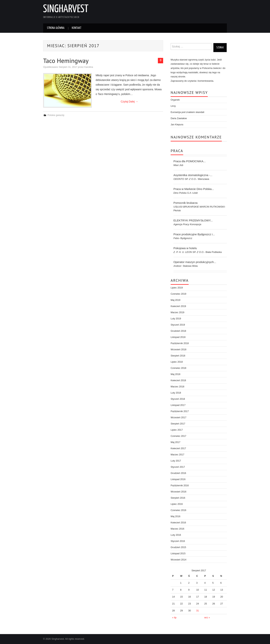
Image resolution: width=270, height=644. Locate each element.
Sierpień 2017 (178, 424)
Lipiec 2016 (177, 504)
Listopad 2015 (178, 554)
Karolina (89, 67)
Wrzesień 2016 (178, 492)
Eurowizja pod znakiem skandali (187, 112)
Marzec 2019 (177, 312)
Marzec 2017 (177, 455)
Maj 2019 (175, 300)
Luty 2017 (176, 461)
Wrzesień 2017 (178, 418)
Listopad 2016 (178, 479)
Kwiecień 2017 (178, 448)
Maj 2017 (175, 442)
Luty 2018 (176, 393)
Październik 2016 (180, 486)
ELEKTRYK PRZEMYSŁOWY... (193, 220)
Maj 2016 (175, 516)
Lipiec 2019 (177, 288)
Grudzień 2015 (178, 547)
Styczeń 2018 (178, 399)
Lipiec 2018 (177, 362)
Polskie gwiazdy (56, 115)
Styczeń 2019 (178, 325)
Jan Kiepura (177, 125)
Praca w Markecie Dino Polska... (194, 189)
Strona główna (56, 28)
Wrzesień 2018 (178, 350)
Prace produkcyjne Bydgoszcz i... (194, 234)
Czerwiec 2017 (178, 436)
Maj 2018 (175, 374)
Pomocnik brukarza (185, 203)
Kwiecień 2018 (178, 380)
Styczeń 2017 (178, 467)
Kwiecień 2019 (178, 306)
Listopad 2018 (178, 337)
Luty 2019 (176, 319)
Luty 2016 (176, 535)
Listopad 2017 (178, 405)
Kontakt (77, 28)
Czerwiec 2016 (178, 510)
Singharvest (66, 9)
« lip (174, 618)
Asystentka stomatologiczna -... (193, 175)
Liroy (173, 106)
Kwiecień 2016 (178, 523)
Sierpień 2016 (178, 498)
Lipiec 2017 (177, 430)
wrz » (207, 618)
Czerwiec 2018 (178, 368)
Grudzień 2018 (178, 331)
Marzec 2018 (177, 387)
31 (198, 611)
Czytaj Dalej (129, 102)
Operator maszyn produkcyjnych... (195, 262)
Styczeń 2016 (178, 541)
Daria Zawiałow (179, 118)
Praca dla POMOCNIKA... (190, 161)
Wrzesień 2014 (178, 560)
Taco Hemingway (66, 61)
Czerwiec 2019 (178, 294)
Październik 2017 (180, 411)
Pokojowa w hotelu (185, 248)
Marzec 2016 (177, 529)
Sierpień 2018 (178, 356)
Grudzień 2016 (178, 473)
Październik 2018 (180, 343)
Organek (175, 100)
